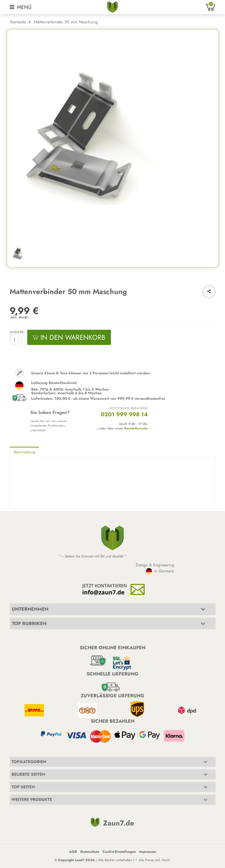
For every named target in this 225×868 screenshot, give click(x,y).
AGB (73, 852)
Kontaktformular (136, 428)
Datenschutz (90, 852)
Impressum (148, 852)
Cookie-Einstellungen (119, 852)
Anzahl (17, 332)
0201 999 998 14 (124, 414)
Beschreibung (24, 452)
